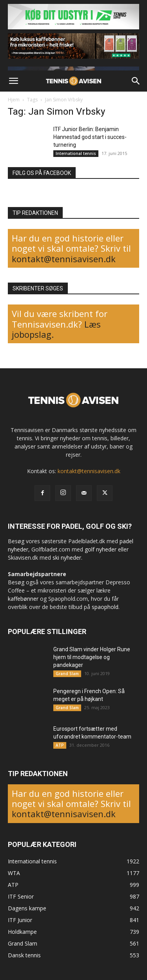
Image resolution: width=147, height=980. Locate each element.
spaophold (105, 607)
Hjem (14, 100)
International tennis (76, 153)
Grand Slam (67, 674)
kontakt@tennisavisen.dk (64, 259)
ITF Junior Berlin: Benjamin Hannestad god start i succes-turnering (90, 137)
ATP (60, 745)
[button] (13, 81)
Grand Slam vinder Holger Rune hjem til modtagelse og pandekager (92, 657)
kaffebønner (23, 599)
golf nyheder (101, 549)
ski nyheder (67, 558)
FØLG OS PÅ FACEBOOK (42, 173)
